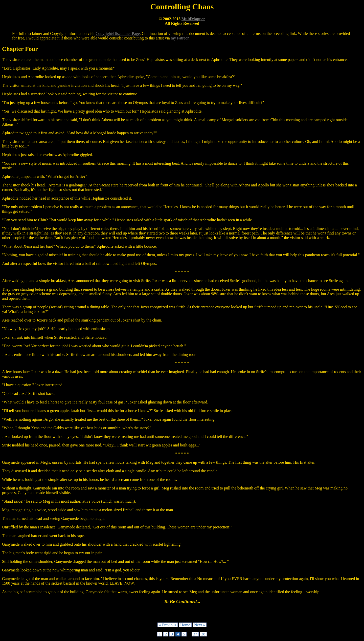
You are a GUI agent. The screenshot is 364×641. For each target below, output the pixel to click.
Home (185, 625)
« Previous (168, 625)
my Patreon (180, 38)
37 (195, 634)
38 (203, 634)
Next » (200, 625)
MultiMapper (193, 19)
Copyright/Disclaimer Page (118, 34)
